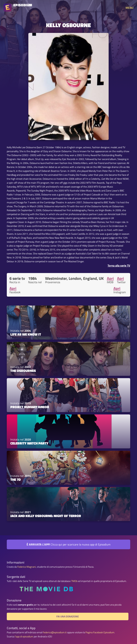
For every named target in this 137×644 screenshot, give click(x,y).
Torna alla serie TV (119, 266)
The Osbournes (23, 371)
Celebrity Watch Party (29, 443)
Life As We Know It (26, 334)
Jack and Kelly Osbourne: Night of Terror (46, 516)
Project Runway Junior (30, 407)
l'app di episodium (24, 636)
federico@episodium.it (55, 632)
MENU (130, 8)
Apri (110, 278)
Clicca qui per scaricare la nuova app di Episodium (68, 544)
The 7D (16, 480)
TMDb (74, 581)
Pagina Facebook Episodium (100, 632)
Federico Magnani (27, 567)
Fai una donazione (68, 616)
